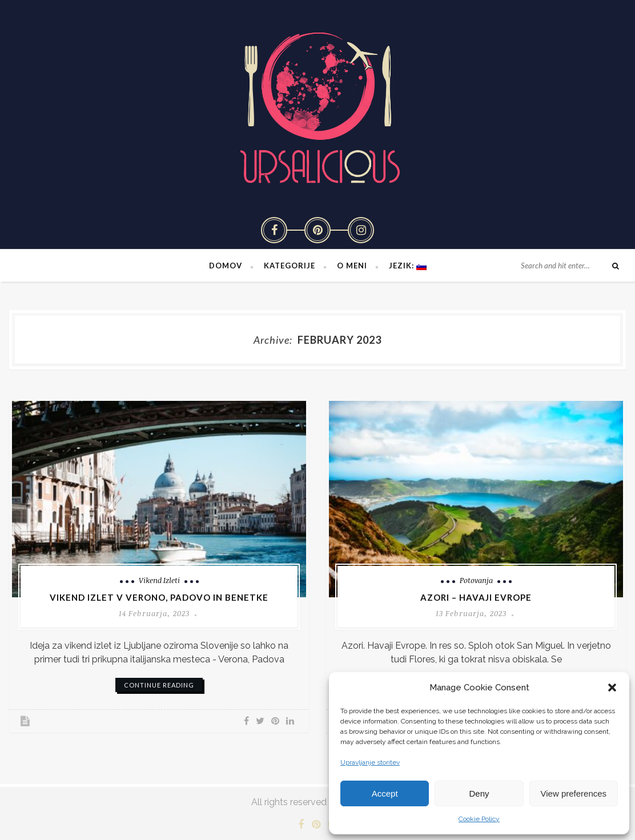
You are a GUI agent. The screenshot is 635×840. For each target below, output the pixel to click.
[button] (612, 688)
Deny (479, 793)
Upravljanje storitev (370, 762)
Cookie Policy (479, 819)
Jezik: (408, 266)
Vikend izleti (159, 580)
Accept (385, 793)
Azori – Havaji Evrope (476, 597)
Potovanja (476, 580)
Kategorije (290, 266)
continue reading (159, 685)
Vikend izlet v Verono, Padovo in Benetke (159, 597)
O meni (352, 266)
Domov (226, 266)
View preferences (574, 793)
